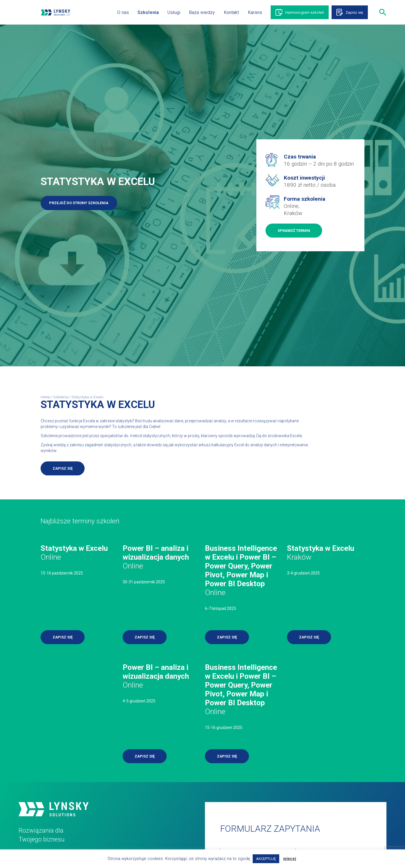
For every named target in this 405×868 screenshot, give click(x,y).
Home (45, 397)
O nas (123, 12)
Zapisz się (354, 12)
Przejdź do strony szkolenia (79, 203)
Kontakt (232, 12)
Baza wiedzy (202, 12)
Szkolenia (148, 12)
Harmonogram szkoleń (305, 12)
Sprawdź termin (294, 231)
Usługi (174, 12)
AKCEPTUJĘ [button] (266, 859)
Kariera (255, 12)
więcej (290, 859)
